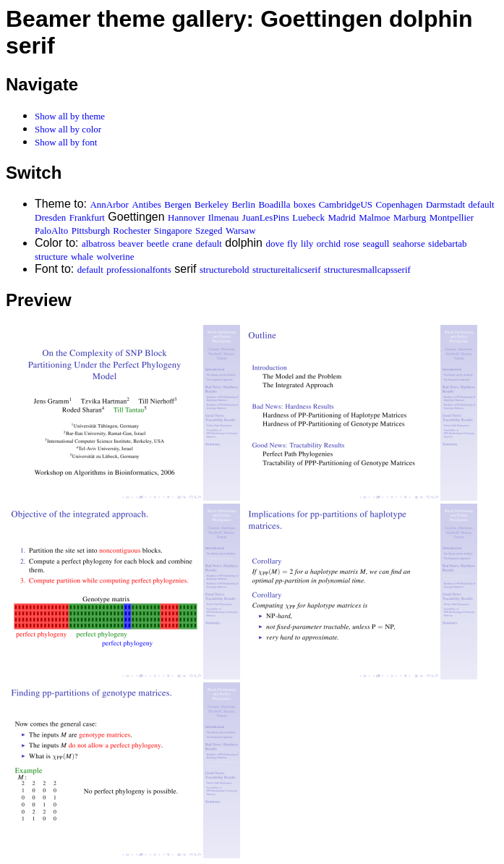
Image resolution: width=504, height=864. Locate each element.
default (482, 204)
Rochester (132, 230)
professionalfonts (139, 270)
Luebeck (308, 217)
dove (274, 243)
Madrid (342, 217)
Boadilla (274, 204)
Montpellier (452, 217)
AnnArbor (109, 204)
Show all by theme (70, 116)
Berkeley (212, 204)
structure (51, 257)
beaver (131, 243)
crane (182, 243)
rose (351, 243)
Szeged (209, 230)
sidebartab (447, 243)
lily (307, 243)
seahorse (409, 243)
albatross (98, 243)
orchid (329, 243)
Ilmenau (224, 217)
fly (292, 243)
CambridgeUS (346, 204)
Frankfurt (87, 217)
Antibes (146, 204)
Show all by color (68, 129)
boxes (304, 204)
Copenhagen (400, 204)
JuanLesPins (266, 217)
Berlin (243, 204)
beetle (158, 243)
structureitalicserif (287, 270)
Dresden (50, 217)
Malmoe (374, 217)
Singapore (173, 230)
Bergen (178, 204)
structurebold (225, 270)
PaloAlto (51, 230)
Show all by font (66, 142)
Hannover (186, 217)
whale (82, 257)
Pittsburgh (91, 230)
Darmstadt (445, 204)
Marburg (410, 217)
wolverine (115, 257)
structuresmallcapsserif (367, 270)
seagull (376, 243)
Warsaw (241, 230)
